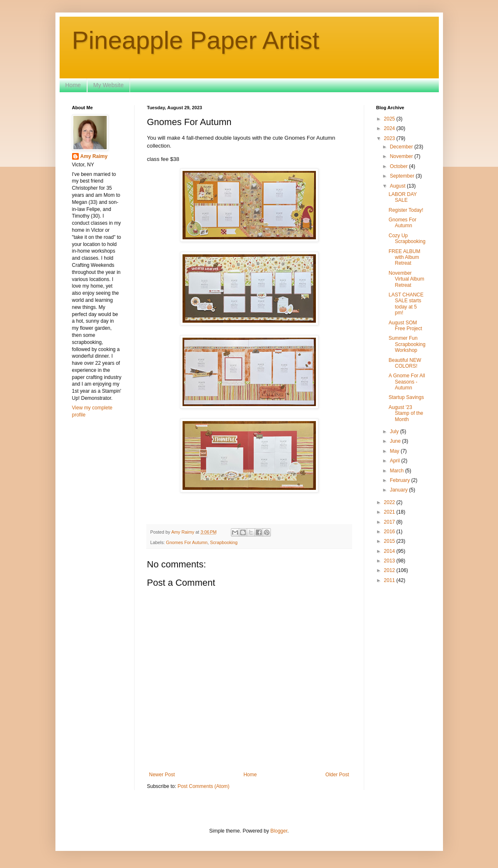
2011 (390, 580)
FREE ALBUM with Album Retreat (404, 257)
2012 (390, 570)
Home (73, 85)
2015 (390, 541)
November (402, 156)
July (395, 431)
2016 (390, 532)
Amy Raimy (94, 156)
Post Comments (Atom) (204, 786)
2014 (390, 551)
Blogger (279, 831)
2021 (390, 512)
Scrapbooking (224, 542)
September (403, 176)
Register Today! (406, 210)
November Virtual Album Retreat (406, 279)
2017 (390, 522)
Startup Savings (406, 397)
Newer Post (162, 775)
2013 (390, 561)
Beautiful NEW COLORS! (405, 363)
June (396, 441)
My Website (109, 85)
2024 (390, 128)
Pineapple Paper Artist (196, 40)
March (397, 471)
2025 (390, 119)
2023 (390, 138)
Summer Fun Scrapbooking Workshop (407, 344)
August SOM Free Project (405, 326)
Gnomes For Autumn (187, 542)
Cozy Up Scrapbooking (407, 238)
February (400, 480)
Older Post (337, 775)
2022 (390, 502)
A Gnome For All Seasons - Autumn (407, 382)
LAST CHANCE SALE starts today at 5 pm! (406, 304)
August (398, 186)
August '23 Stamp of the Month (406, 413)
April (395, 461)
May (395, 451)
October (399, 166)
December (402, 147)
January (399, 490)
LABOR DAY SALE (403, 197)
